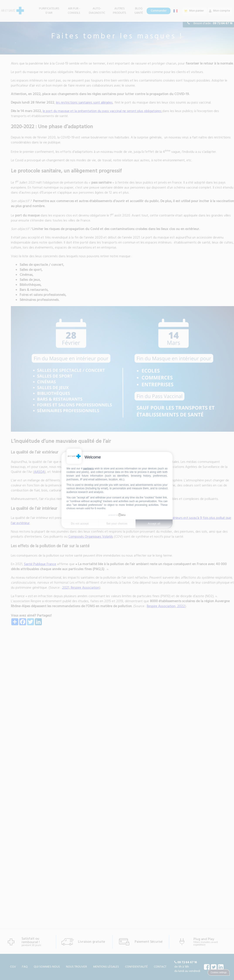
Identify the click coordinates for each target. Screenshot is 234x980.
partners (88, 468)
